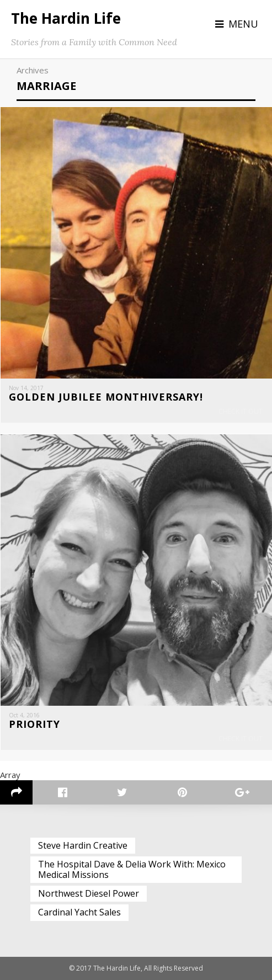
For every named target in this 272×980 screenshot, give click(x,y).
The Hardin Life (66, 18)
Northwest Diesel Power (89, 893)
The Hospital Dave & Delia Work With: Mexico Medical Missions (132, 869)
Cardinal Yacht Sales (79, 912)
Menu (243, 24)
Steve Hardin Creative (83, 845)
